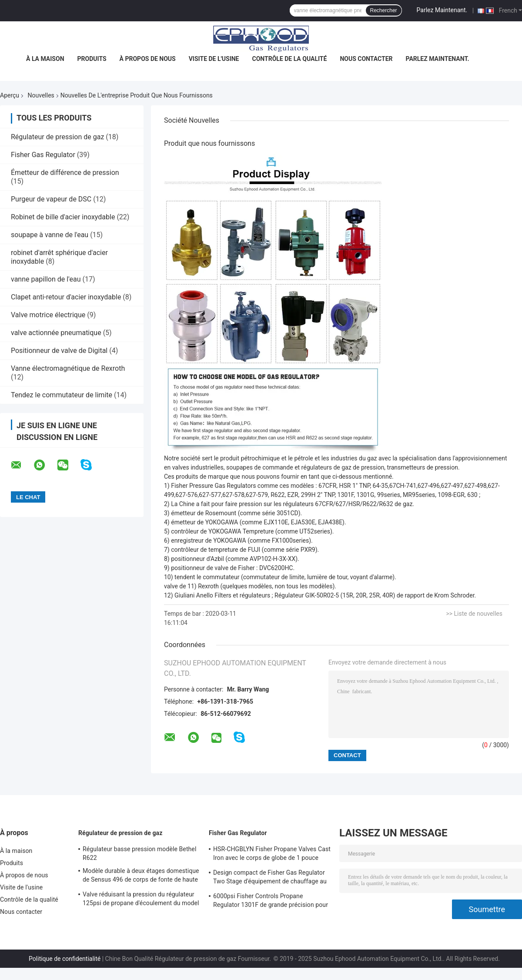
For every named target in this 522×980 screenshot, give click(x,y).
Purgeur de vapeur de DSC (51, 199)
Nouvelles (41, 95)
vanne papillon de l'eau (46, 279)
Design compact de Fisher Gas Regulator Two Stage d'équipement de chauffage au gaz (270, 878)
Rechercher (384, 10)
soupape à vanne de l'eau (50, 235)
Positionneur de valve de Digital (59, 351)
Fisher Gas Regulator (43, 155)
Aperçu (10, 95)
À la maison (45, 59)
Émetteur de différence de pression (65, 173)
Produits (92, 59)
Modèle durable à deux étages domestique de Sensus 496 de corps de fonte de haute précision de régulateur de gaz (141, 876)
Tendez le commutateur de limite (62, 395)
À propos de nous (148, 59)
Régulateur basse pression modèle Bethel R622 (139, 853)
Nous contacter (366, 59)
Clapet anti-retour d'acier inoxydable (66, 297)
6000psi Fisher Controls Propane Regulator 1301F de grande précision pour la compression (271, 902)
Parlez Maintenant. (442, 10)
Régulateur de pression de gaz (57, 137)
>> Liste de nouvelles (474, 614)
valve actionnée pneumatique (56, 333)
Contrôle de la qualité (290, 59)
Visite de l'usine (214, 59)
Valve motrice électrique (48, 315)
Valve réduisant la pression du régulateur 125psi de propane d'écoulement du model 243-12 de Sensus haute (141, 900)
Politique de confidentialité (65, 959)
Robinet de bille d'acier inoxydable (63, 217)
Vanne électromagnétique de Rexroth (68, 368)
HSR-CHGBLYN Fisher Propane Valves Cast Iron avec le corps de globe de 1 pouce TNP (272, 855)
